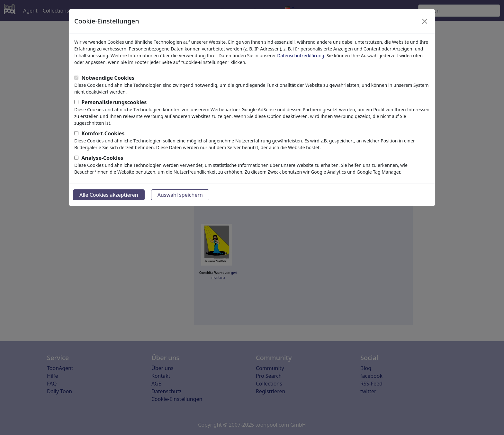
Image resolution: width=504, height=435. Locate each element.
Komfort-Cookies (103, 133)
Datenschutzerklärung (301, 55)
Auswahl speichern (180, 195)
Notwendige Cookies (108, 78)
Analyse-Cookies (102, 158)
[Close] (425, 21)
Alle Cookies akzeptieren (109, 195)
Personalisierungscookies (114, 102)
